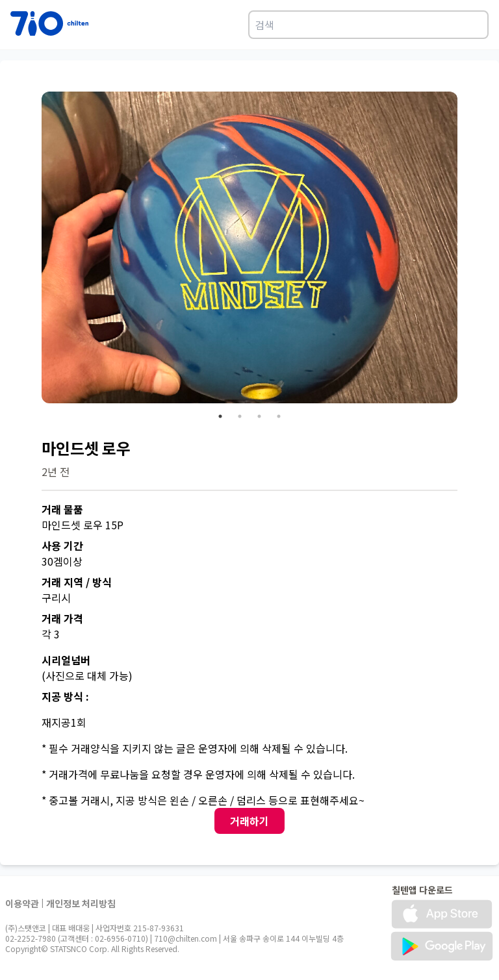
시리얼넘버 (66, 660)
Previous (32, 249)
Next (467, 249)
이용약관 (22, 903)
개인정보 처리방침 (81, 903)
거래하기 (249, 821)
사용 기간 (62, 546)
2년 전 (56, 471)
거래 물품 (62, 509)
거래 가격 (62, 618)
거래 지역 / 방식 (77, 582)
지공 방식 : (65, 696)
